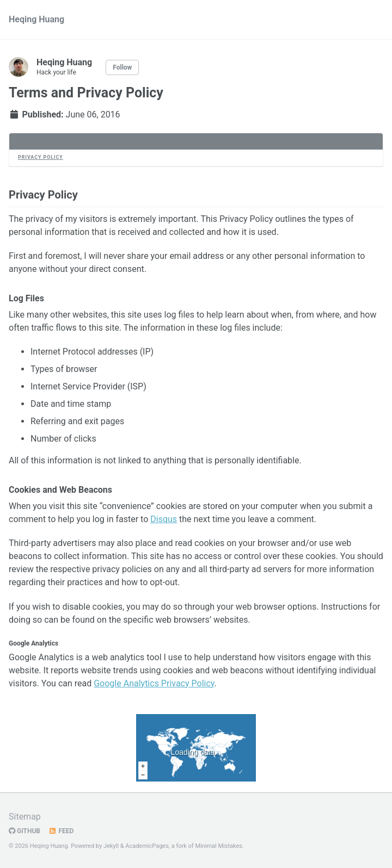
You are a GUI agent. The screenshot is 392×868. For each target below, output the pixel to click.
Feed (61, 831)
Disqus (164, 519)
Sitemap (25, 817)
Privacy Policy (41, 157)
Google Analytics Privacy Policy (154, 683)
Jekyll (111, 846)
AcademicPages (147, 846)
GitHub (24, 831)
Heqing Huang (36, 19)
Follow (122, 67)
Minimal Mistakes (219, 846)
